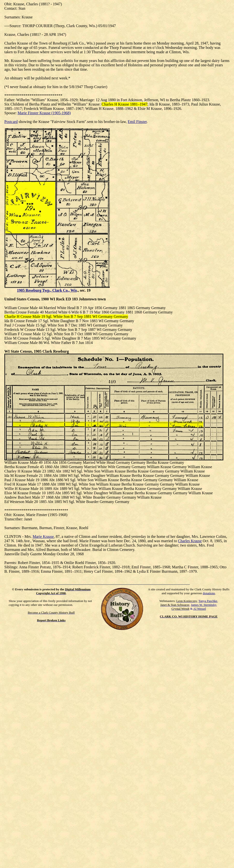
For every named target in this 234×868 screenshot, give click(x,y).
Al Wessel (200, 609)
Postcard (11, 122)
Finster (42, 515)
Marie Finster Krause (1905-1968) (44, 113)
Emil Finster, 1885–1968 (151, 567)
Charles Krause (190, 541)
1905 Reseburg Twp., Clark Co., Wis (47, 290)
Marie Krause (43, 537)
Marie (31, 515)
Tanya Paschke (208, 601)
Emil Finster (137, 122)
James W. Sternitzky (204, 605)
